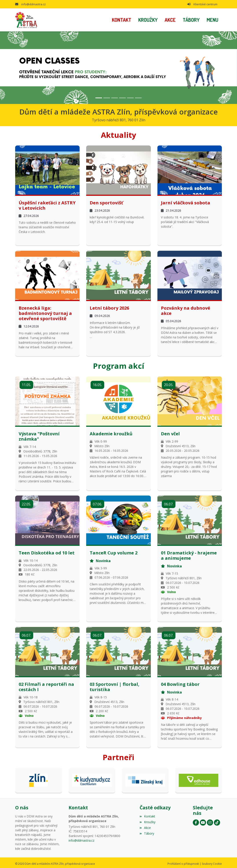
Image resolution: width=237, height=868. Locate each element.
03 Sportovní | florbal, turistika (115, 685)
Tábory (147, 831)
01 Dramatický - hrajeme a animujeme (189, 553)
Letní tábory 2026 (109, 306)
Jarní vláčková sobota (186, 201)
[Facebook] (196, 820)
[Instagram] (210, 820)
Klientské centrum (205, 4)
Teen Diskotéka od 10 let (47, 551)
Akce (145, 825)
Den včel (170, 432)
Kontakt (147, 814)
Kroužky (148, 820)
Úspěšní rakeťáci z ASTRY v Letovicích (47, 203)
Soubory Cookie (212, 862)
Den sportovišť (106, 201)
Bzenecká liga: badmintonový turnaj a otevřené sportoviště (45, 311)
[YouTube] (203, 820)
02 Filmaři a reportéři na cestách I (46, 685)
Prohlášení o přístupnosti (183, 862)
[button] (212, 19)
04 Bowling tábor (180, 682)
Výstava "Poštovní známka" (39, 434)
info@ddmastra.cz (34, 4)
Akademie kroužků (111, 432)
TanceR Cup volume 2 (114, 551)
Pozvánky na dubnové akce (186, 309)
